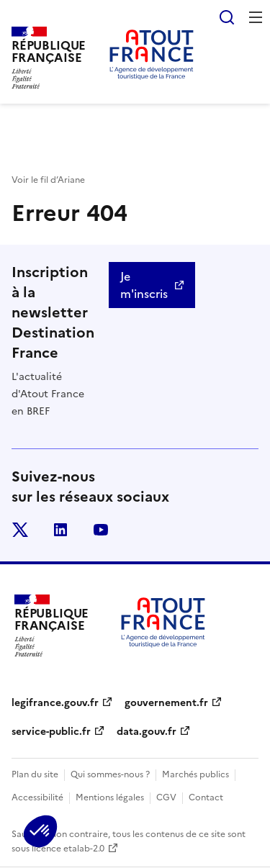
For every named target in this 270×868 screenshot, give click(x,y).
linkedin (60, 530)
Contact (206, 797)
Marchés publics (195, 774)
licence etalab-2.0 (68, 849)
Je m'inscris (144, 285)
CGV (166, 797)
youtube (101, 530)
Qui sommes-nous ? (110, 774)
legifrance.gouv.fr (55, 703)
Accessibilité (37, 797)
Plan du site (35, 774)
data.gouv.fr (147, 732)
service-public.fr (51, 732)
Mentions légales (110, 797)
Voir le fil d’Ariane (48, 180)
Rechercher (227, 17)
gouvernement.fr (166, 703)
